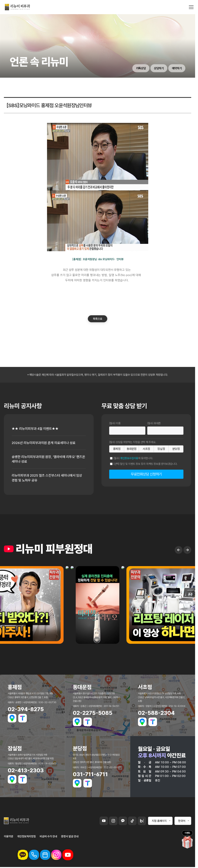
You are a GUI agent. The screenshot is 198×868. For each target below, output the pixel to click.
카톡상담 (138, 68)
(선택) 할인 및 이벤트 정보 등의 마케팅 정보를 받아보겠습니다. (146, 464)
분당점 (176, 449)
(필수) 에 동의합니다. (133, 458)
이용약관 (9, 837)
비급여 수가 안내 (48, 837)
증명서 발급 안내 (70, 837)
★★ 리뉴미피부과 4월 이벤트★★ (36, 429)
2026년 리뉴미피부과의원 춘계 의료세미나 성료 (45, 443)
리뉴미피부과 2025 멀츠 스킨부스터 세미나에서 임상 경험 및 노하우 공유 (49, 479)
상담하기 (157, 68)
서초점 (146, 449)
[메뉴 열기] (191, 8)
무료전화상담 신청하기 (146, 474)
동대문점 (132, 449)
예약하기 (176, 68)
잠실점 (161, 449)
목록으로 (98, 319)
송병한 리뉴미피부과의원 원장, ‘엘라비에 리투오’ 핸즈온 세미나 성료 (46, 460)
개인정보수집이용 (129, 458)
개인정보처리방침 (26, 837)
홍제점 (117, 449)
